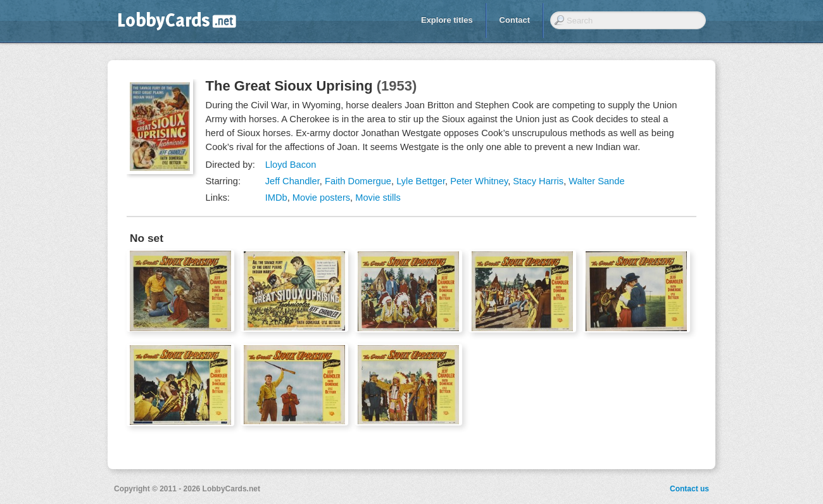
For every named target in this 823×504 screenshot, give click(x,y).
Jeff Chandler (292, 181)
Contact (515, 20)
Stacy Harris (538, 181)
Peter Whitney (479, 181)
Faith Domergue (358, 181)
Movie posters (321, 198)
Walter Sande (596, 181)
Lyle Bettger (421, 181)
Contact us (689, 489)
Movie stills (378, 198)
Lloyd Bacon (291, 165)
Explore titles (447, 20)
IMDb (276, 198)
